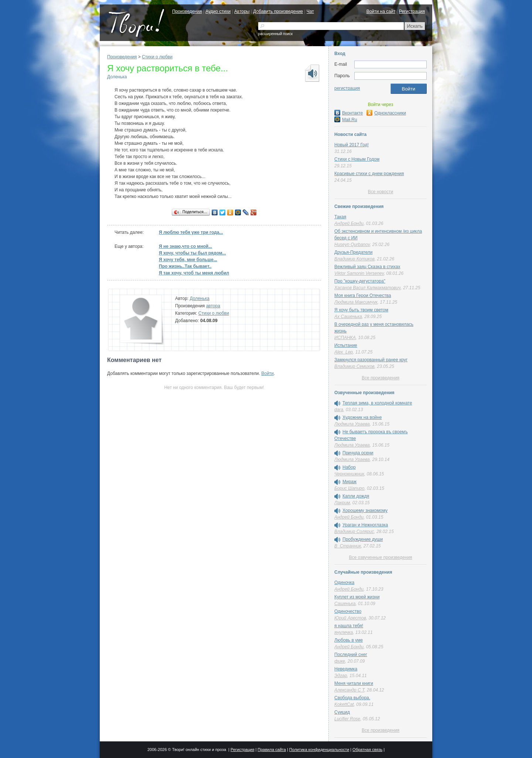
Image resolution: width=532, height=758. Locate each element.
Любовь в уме (349, 640)
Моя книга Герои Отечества (363, 296)
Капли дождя (356, 496)
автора (213, 306)
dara (339, 410)
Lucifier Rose (347, 719)
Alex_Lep (344, 352)
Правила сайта (272, 750)
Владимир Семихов (354, 366)
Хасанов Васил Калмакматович (367, 288)
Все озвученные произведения (380, 557)
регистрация (347, 88)
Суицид (342, 712)
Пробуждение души (363, 539)
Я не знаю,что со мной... (185, 246)
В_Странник (348, 546)
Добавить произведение (278, 11)
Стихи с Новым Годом (357, 159)
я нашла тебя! (349, 626)
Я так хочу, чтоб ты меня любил (194, 273)
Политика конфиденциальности (319, 750)
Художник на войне (362, 417)
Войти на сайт (381, 11)
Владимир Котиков (354, 259)
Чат (310, 11)
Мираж (349, 482)
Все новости (381, 192)
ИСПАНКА (345, 338)
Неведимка (346, 669)
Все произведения (381, 378)
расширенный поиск (275, 34)
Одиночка (344, 583)
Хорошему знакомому (365, 511)
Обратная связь (367, 750)
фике (340, 661)
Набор (349, 467)
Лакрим (342, 503)
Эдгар (341, 676)
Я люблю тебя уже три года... (191, 232)
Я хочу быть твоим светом (361, 310)
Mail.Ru (346, 120)
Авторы (242, 11)
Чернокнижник (349, 474)
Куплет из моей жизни (357, 597)
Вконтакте (349, 113)
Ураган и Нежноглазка (365, 525)
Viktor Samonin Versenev (359, 273)
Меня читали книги (354, 683)
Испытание (346, 345)
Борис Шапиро (349, 488)
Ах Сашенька (348, 317)
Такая (340, 217)
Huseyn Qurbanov (352, 245)
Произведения (187, 11)
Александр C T (349, 690)
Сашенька (345, 604)
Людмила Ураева (352, 424)
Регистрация (412, 11)
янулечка (344, 632)
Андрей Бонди (349, 223)
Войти (267, 373)
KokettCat (344, 704)
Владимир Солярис (354, 532)
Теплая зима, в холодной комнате (377, 403)
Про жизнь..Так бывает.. (185, 266)
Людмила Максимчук (356, 302)
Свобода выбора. (352, 698)
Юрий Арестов (350, 618)
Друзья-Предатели (353, 252)
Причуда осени (358, 453)
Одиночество (348, 611)
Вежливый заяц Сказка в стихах (367, 267)
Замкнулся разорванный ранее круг (371, 360)
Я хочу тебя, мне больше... (188, 260)
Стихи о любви (157, 57)
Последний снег (351, 655)
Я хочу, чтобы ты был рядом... (192, 253)
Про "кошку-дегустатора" (360, 281)
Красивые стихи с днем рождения (369, 174)
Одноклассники (386, 113)
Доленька (117, 77)
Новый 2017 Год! (352, 145)
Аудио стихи (218, 11)
